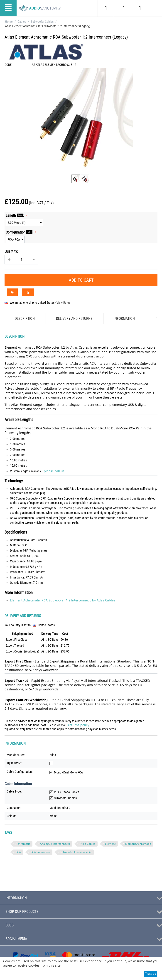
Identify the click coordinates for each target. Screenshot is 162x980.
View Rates (63, 303)
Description (25, 319)
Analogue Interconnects (55, 844)
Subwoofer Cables (42, 22)
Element (110, 844)
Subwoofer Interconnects (76, 852)
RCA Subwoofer (40, 852)
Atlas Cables (87, 844)
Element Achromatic (138, 844)
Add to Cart (81, 280)
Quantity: (11, 251)
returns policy (79, 725)
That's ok (150, 974)
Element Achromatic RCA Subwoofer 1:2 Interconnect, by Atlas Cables (63, 600)
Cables (22, 22)
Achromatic (23, 844)
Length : (15, 215)
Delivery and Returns (74, 319)
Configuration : (20, 232)
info (20, 215)
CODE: (8, 65)
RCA (18, 852)
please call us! (55, 471)
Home (9, 22)
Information (124, 319)
